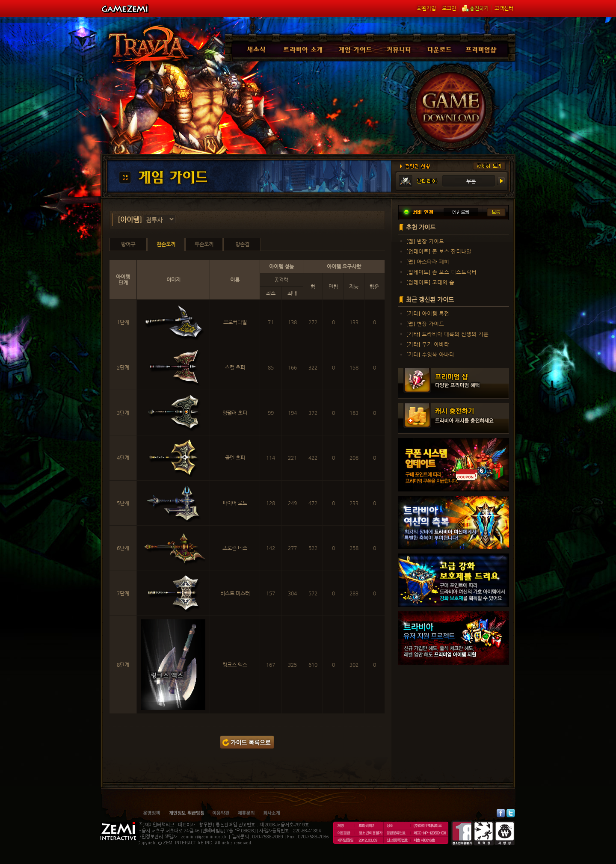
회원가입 (426, 8)
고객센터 (504, 8)
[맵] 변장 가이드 (425, 241)
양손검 (242, 244)
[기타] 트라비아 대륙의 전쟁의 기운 (447, 334)
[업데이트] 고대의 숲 (430, 282)
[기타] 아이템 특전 (428, 313)
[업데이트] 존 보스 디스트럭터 (441, 272)
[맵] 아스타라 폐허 (428, 261)
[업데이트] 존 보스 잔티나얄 (439, 251)
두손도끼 (204, 244)
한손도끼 (166, 244)
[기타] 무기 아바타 (428, 344)
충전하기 (475, 8)
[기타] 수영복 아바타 (430, 354)
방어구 (128, 244)
